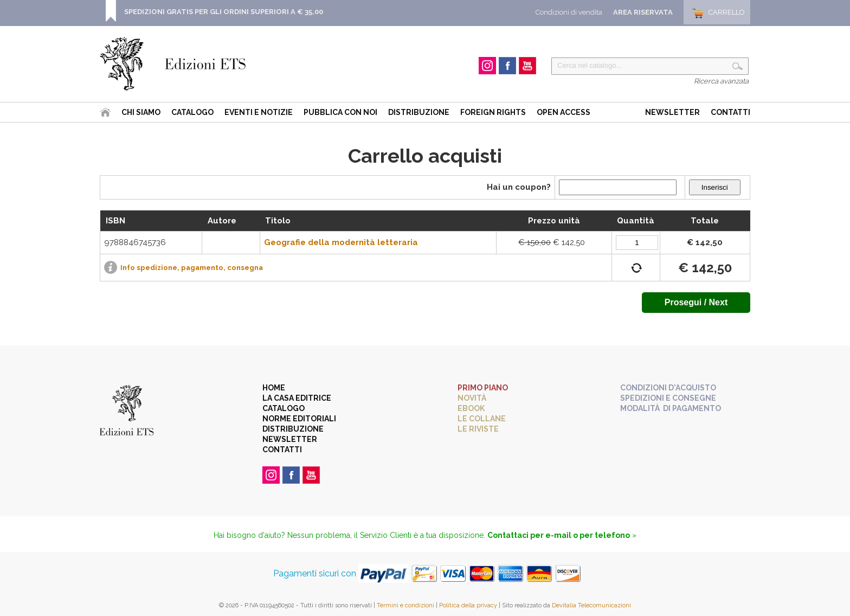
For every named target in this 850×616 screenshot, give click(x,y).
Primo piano (483, 388)
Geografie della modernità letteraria (341, 242)
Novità (472, 398)
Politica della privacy (468, 605)
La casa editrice (297, 398)
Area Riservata (643, 12)
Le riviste (478, 429)
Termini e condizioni (405, 605)
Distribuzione (419, 112)
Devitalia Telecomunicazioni (591, 605)
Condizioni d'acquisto (668, 388)
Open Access (564, 112)
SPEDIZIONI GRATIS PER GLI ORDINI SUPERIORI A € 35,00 (224, 12)
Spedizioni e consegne (668, 398)
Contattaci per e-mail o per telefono (559, 535)
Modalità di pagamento (671, 408)
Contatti (730, 112)
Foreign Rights (493, 112)
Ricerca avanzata (721, 81)
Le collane (482, 419)
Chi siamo (141, 112)
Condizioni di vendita (569, 12)
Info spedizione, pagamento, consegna (192, 268)
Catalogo (192, 112)
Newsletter (672, 112)
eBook (471, 408)
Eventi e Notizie (259, 112)
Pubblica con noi (340, 112)
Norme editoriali (299, 419)
